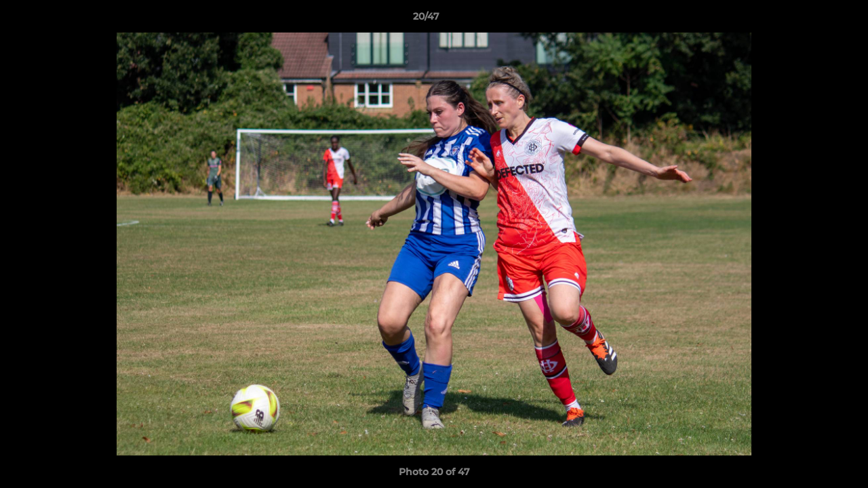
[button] (811, 20)
